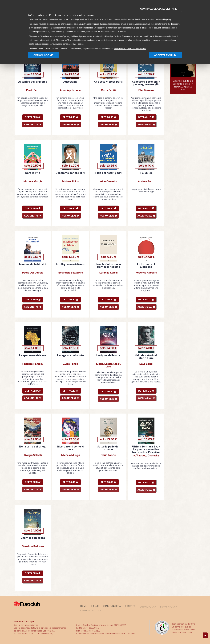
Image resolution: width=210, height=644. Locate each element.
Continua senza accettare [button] (158, 9)
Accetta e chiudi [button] (165, 55)
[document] (105, 27)
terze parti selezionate (72, 24)
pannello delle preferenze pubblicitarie (130, 49)
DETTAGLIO (33, 117)
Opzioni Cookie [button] (43, 55)
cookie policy (166, 19)
